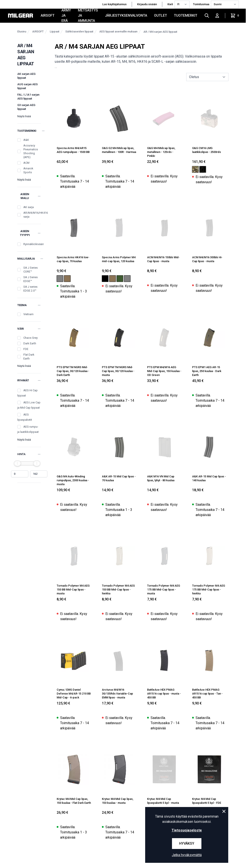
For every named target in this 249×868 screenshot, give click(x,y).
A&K (26, 140)
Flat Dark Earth (29, 357)
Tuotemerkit (186, 15)
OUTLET (161, 15)
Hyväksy (187, 843)
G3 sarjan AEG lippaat (26, 107)
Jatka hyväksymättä (187, 855)
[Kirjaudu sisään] (217, 16)
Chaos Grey (31, 338)
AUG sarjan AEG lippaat (27, 86)
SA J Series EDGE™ (31, 279)
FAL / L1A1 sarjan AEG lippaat (28, 97)
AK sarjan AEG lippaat (26, 76)
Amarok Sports (28, 170)
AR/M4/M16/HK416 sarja (36, 215)
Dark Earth (30, 343)
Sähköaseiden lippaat (79, 31)
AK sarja (29, 207)
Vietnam (28, 314)
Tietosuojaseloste (187, 830)
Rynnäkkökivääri (34, 244)
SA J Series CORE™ (31, 270)
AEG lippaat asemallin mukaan (118, 31)
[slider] (18, 463)
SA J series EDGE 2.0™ (30, 289)
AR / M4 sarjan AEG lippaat (160, 32)
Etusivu (22, 31)
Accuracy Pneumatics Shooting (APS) (31, 151)
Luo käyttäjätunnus (114, 4)
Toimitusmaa (201, 4)
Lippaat (55, 31)
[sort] (207, 77)
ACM (26, 163)
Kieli (170, 4)
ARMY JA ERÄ (66, 16)
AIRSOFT (48, 15)
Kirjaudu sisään (147, 4)
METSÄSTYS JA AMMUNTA (88, 16)
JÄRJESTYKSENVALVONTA (126, 15)
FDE (26, 349)
